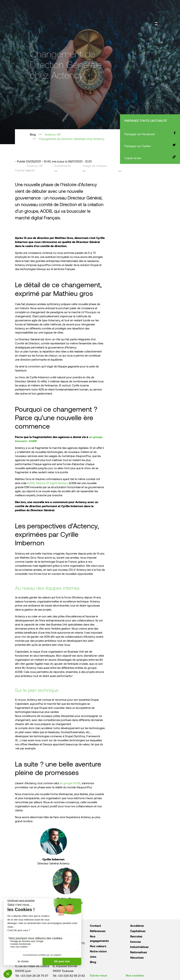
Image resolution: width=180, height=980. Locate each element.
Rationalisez (139, 952)
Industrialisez (139, 947)
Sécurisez (137, 957)
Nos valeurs (98, 946)
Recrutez (136, 936)
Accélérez (137, 926)
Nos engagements (99, 938)
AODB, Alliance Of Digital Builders (47, 483)
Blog (93, 962)
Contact (95, 926)
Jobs (93, 956)
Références (98, 931)
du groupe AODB (70, 783)
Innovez (136, 942)
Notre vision (98, 951)
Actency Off (53, 134)
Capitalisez (138, 931)
